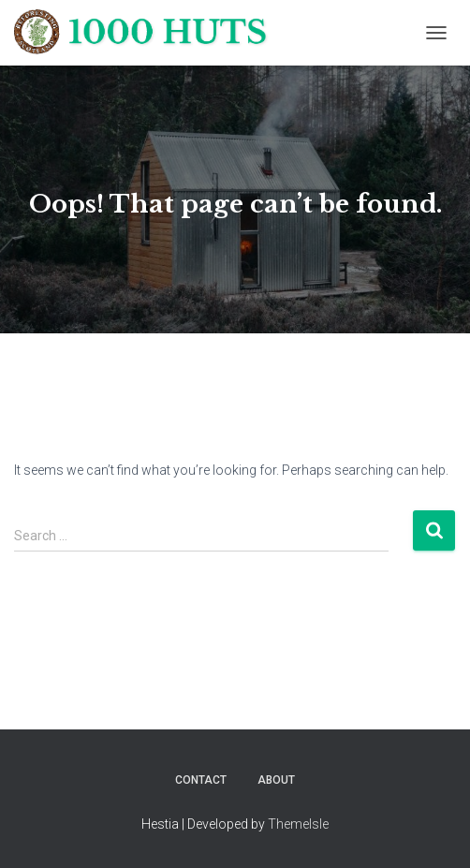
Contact (201, 780)
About (276, 780)
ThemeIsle (298, 824)
